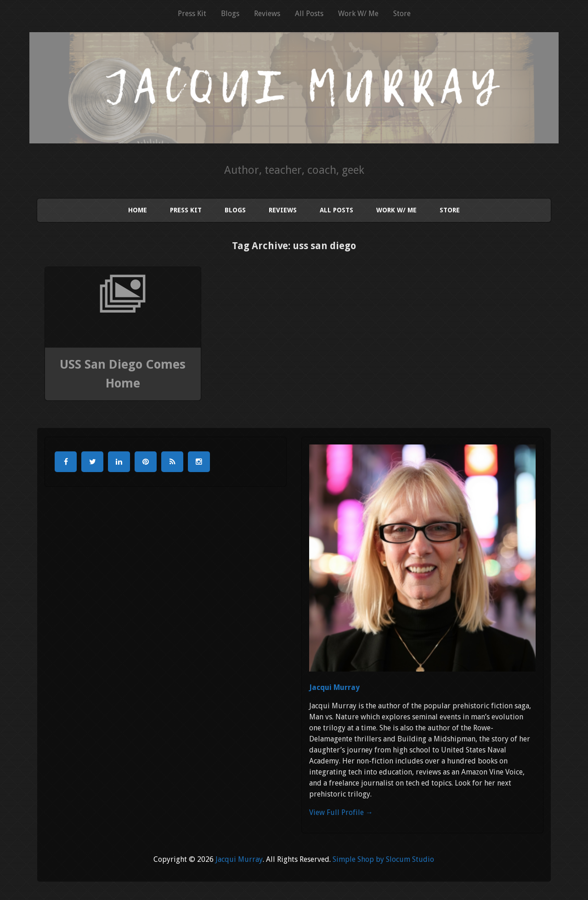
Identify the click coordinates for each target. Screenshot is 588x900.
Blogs (230, 14)
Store (402, 14)
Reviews (267, 14)
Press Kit (192, 14)
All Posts (309, 14)
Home (138, 210)
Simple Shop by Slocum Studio (383, 859)
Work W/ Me (358, 14)
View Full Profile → (341, 812)
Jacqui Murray (334, 687)
